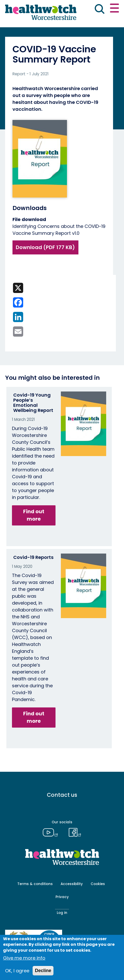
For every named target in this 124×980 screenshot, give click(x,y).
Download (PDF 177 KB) (45, 247)
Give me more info (24, 958)
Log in (62, 913)
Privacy (62, 897)
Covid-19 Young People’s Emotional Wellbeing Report (33, 402)
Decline (43, 971)
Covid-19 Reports (33, 557)
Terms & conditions (35, 884)
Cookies (98, 884)
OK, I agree (17, 971)
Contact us (62, 795)
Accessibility (72, 884)
